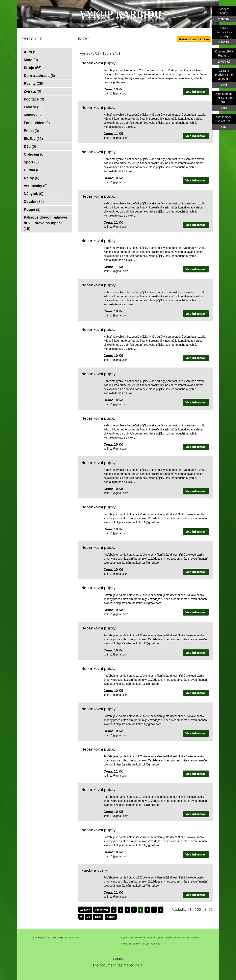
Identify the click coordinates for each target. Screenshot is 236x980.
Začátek (85, 910)
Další (98, 917)
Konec (111, 917)
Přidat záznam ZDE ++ (194, 39)
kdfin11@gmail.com (116, 93)
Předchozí (102, 910)
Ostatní (34, 202)
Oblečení (34, 154)
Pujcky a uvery (94, 870)
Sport (31, 162)
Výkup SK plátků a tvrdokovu (169, 938)
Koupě (32, 209)
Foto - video (37, 123)
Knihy (32, 178)
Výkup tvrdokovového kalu (137, 938)
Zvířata (32, 91)
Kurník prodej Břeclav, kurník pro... (224, 98)
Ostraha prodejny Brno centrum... (224, 75)
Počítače (34, 99)
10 (88, 917)
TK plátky (155, 944)
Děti (30, 147)
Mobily (32, 115)
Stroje (33, 68)
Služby (33, 139)
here (139, 965)
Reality (33, 84)
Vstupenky (36, 186)
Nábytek (34, 194)
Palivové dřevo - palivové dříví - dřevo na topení (45, 223)
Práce (31, 131)
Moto (31, 60)
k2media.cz (72, 938)
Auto (31, 52)
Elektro (33, 107)
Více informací (196, 92)
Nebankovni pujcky (98, 63)
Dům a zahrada (39, 76)
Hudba (32, 170)
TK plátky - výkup (139, 944)
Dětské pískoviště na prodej (224, 32)
